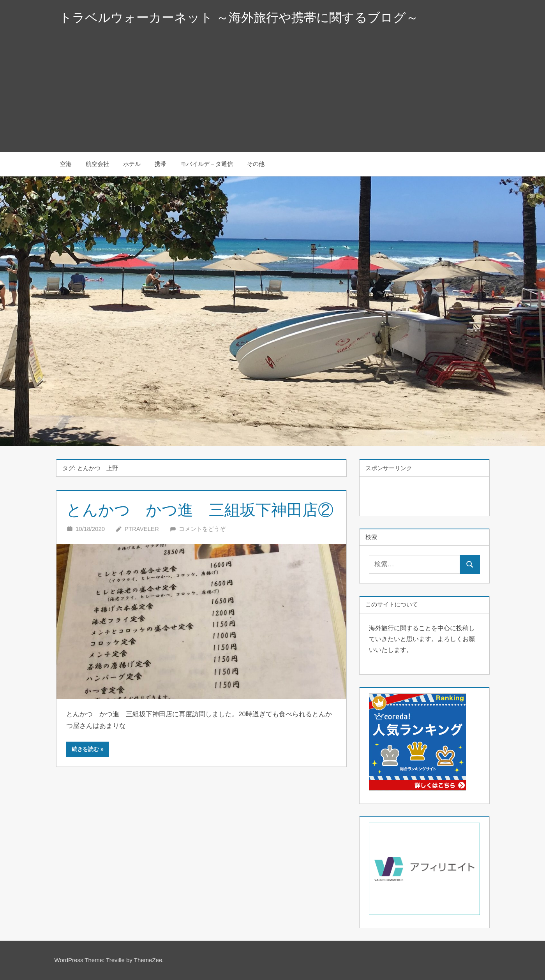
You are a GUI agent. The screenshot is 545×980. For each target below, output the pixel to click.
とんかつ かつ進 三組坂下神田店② (200, 510)
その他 (256, 164)
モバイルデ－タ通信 (207, 164)
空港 (66, 164)
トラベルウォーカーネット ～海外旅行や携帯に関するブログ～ (239, 18)
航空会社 (97, 164)
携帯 (161, 164)
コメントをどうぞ (202, 529)
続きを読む (85, 749)
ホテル (132, 164)
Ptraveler (142, 529)
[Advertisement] (273, 93)
